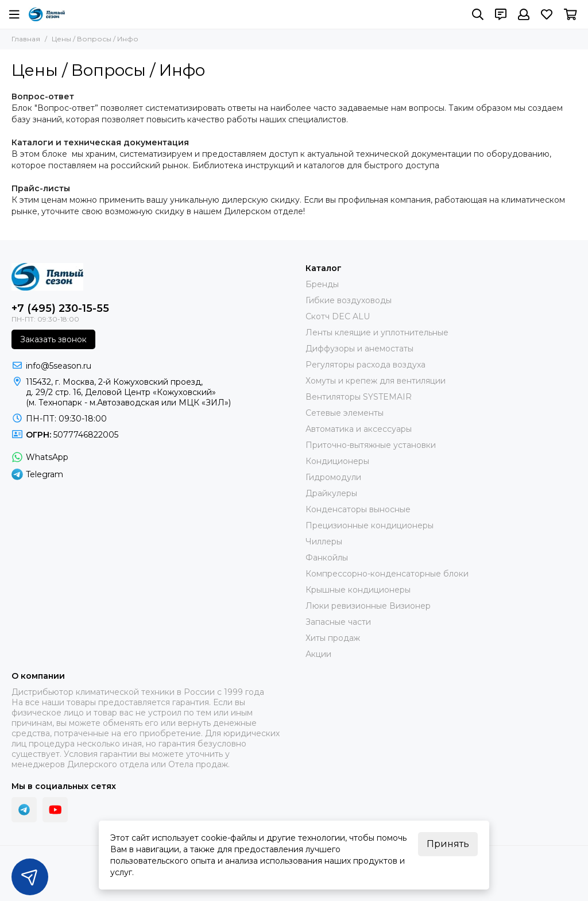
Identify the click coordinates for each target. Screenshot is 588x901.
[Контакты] (501, 14)
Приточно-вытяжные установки (371, 445)
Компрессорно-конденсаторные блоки (387, 574)
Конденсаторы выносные (358, 509)
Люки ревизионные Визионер (368, 606)
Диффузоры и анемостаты (359, 349)
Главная (26, 39)
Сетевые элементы (345, 413)
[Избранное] (547, 14)
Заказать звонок (53, 339)
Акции (318, 654)
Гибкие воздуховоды (349, 300)
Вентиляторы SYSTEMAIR (359, 397)
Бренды (322, 284)
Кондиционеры (337, 461)
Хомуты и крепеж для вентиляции (376, 381)
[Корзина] (570, 14)
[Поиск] (478, 14)
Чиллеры (324, 542)
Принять (448, 844)
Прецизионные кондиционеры (370, 525)
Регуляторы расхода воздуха (365, 365)
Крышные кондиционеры (358, 590)
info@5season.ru (59, 366)
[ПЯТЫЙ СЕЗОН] (47, 14)
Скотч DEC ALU (338, 316)
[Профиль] (524, 14)
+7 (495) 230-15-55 (60, 308)
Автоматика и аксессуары (359, 429)
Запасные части (338, 622)
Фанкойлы (327, 558)
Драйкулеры (331, 493)
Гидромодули (333, 477)
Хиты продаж (333, 638)
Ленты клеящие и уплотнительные (377, 332)
